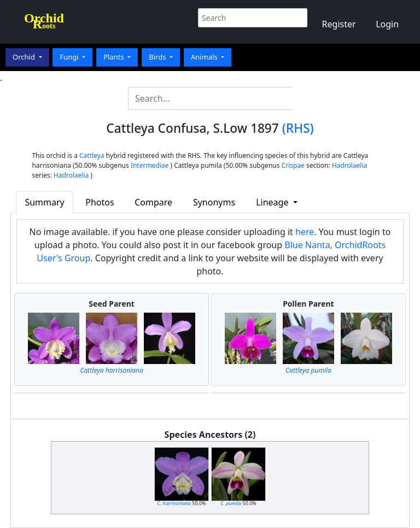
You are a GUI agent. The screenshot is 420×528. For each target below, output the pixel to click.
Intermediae (150, 165)
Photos (100, 202)
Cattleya (92, 156)
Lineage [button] (273, 202)
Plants (115, 57)
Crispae (293, 165)
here (305, 232)
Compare (153, 202)
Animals (205, 57)
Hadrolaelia (350, 165)
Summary (44, 202)
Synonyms (214, 202)
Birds (158, 57)
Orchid (25, 57)
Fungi (70, 57)
